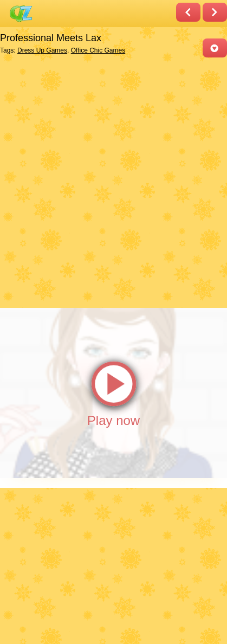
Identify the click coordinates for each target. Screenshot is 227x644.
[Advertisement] (114, 182)
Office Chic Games (98, 50)
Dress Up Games (42, 50)
